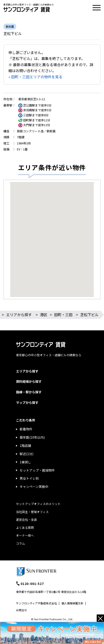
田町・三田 (63, 315)
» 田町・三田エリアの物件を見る (35, 77)
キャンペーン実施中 (34, 486)
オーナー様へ (25, 535)
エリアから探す (19, 315)
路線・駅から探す (29, 392)
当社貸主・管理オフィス (32, 512)
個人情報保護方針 (72, 603)
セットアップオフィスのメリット (38, 504)
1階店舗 (25, 446)
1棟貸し (25, 462)
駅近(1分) (27, 454)
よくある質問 (25, 528)
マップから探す (27, 402)
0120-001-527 (32, 584)
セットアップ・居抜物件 (37, 470)
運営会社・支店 (26, 520)
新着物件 (26, 429)
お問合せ (21, 610)
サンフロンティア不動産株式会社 (36, 603)
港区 (44, 315)
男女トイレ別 (29, 478)
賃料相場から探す (29, 381)
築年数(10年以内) (32, 437)
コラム (20, 543)
